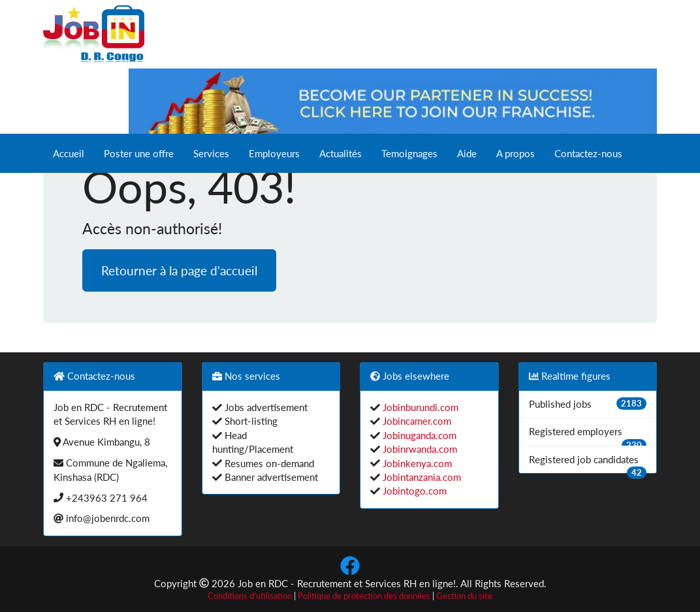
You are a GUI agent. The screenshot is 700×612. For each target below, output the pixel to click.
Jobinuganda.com (418, 435)
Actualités (341, 153)
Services (211, 153)
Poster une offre (139, 153)
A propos (516, 153)
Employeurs (274, 153)
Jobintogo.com (413, 491)
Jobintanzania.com (421, 477)
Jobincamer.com (416, 421)
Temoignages (409, 153)
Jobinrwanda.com (419, 449)
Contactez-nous (588, 153)
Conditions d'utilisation (250, 596)
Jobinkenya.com (416, 463)
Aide (467, 153)
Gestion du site (464, 596)
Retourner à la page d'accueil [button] (179, 270)
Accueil (69, 153)
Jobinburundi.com (419, 407)
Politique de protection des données (364, 596)
